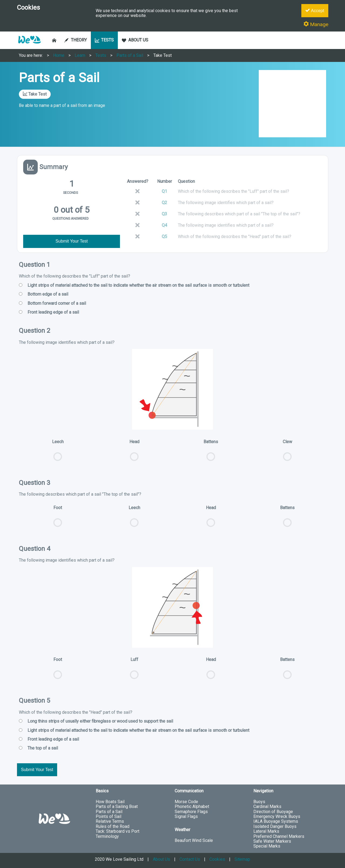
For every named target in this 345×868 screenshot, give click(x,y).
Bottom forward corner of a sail (52, 303)
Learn (80, 55)
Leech (58, 453)
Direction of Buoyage (273, 812)
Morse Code (186, 802)
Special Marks (267, 846)
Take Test (163, 55)
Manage (316, 24)
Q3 (164, 214)
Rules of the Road (113, 826)
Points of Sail (108, 816)
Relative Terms (110, 821)
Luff (134, 671)
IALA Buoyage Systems (276, 821)
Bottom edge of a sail (44, 294)
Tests (101, 55)
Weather (182, 830)
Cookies (217, 859)
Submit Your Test (72, 241)
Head (134, 453)
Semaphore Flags (191, 812)
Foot (58, 519)
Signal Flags (186, 816)
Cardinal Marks (267, 806)
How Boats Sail (110, 802)
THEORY (76, 40)
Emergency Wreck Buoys (277, 816)
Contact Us (190, 859)
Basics (102, 791)
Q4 (164, 225)
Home (59, 55)
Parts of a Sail (130, 55)
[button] (29, 46)
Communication (189, 791)
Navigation (263, 791)
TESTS (104, 40)
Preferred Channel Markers (279, 836)
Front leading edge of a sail (49, 312)
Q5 (164, 237)
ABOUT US (135, 40)
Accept (315, 10)
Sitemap (242, 859)
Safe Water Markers (272, 841)
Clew (287, 453)
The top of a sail (38, 748)
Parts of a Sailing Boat (117, 806)
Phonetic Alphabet (192, 806)
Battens (211, 453)
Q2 (164, 203)
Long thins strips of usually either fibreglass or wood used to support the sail (96, 721)
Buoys (259, 802)
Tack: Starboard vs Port (118, 831)
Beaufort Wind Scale (194, 840)
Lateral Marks (266, 831)
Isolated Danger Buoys (275, 826)
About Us (161, 859)
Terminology (107, 836)
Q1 (164, 191)
